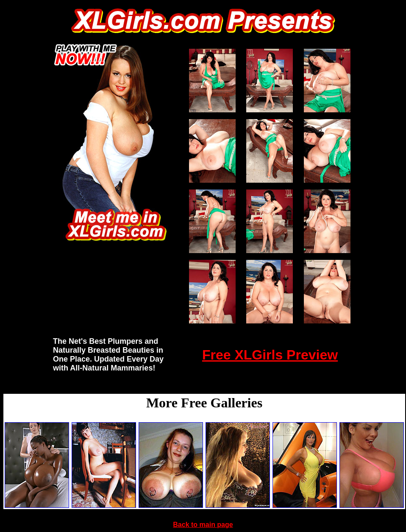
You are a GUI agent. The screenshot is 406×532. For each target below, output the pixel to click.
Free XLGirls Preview (270, 355)
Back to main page (203, 525)
